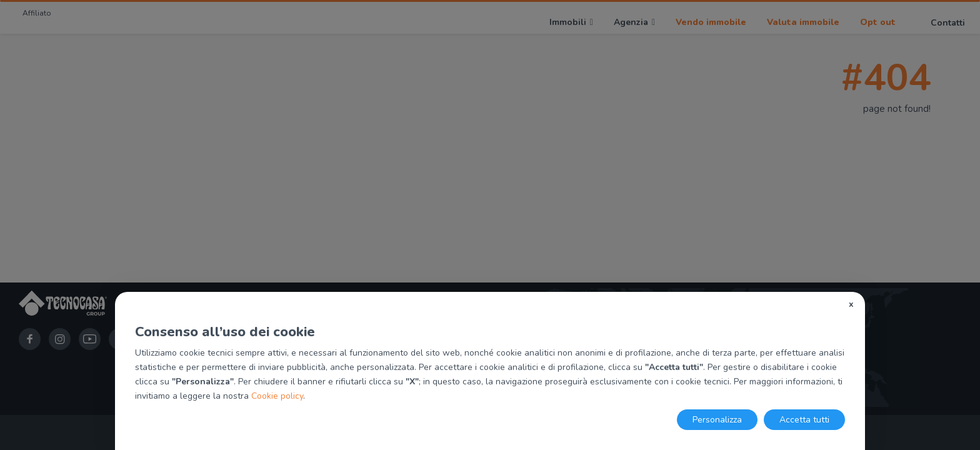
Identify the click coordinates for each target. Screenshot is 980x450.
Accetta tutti (804, 420)
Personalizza (717, 420)
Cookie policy (277, 396)
